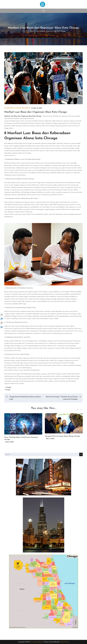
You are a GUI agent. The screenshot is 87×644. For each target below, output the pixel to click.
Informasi (26, 108)
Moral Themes (64, 642)
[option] (23, 428)
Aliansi (7, 108)
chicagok (8, 387)
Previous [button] (78, 410)
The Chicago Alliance (37, 642)
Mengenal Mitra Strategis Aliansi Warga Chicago (62, 436)
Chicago (18, 108)
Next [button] (81, 410)
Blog (12, 108)
